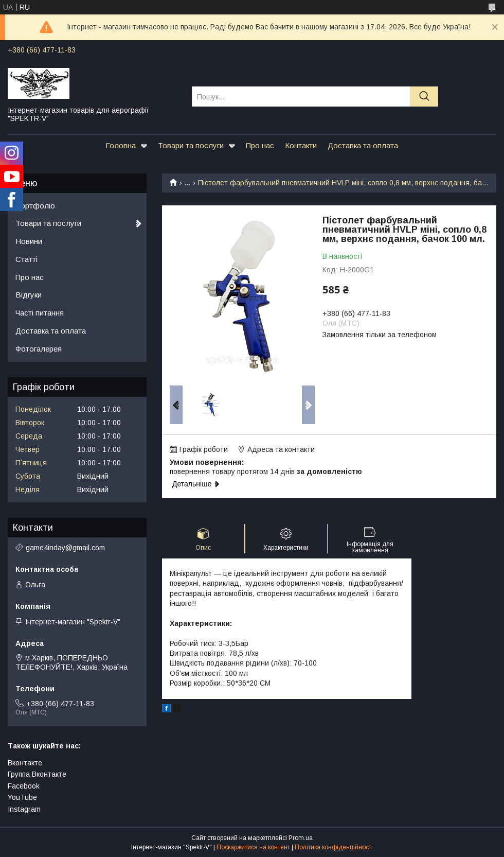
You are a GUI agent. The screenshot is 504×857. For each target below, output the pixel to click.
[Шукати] (424, 97)
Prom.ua (301, 838)
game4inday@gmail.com (65, 548)
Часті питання (40, 313)
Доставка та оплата (363, 145)
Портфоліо (35, 206)
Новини (29, 241)
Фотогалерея (39, 349)
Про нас (260, 145)
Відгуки (29, 295)
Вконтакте (25, 763)
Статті (26, 259)
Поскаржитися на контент (253, 847)
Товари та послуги (191, 145)
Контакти (301, 145)
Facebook (24, 786)
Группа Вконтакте (37, 774)
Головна (121, 145)
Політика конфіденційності (334, 847)
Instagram (24, 809)
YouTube (22, 797)
